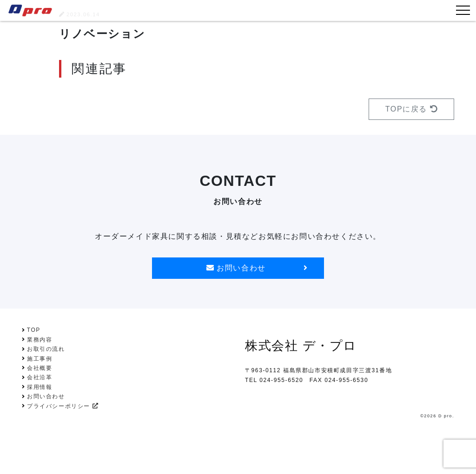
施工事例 (40, 359)
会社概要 (40, 368)
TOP (34, 330)
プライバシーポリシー (63, 406)
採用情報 (40, 387)
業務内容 (40, 340)
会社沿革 (40, 377)
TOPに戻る (411, 109)
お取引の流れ (46, 349)
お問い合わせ (257, 268)
